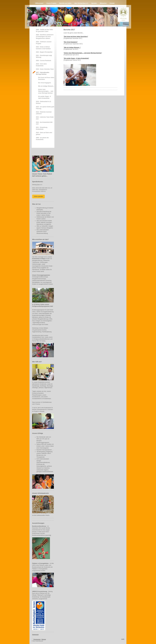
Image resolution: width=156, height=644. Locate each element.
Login (123, 639)
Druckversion (36, 639)
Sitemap (44, 639)
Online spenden (38, 196)
